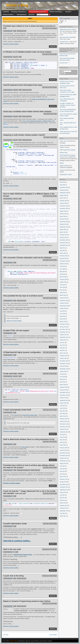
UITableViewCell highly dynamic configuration (22, 352)
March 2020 (63, 277)
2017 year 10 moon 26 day (50, 87)
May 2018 (62, 316)
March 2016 (63, 385)
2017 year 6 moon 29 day (50, 196)
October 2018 (63, 303)
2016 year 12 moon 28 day (50, 549)
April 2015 (62, 413)
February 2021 (64, 256)
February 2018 (64, 324)
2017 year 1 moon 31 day (50, 442)
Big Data (68, 12)
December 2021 (64, 240)
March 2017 (63, 353)
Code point (25, 447)
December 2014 (64, 424)
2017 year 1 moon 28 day (50, 468)
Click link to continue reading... (11, 44)
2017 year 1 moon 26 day (50, 493)
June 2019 (62, 287)
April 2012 (62, 500)
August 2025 (63, 195)
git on (16, 415)
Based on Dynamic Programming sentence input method (27, 601)
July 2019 (62, 285)
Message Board (22, 15)
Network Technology (56, 12)
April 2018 (62, 319)
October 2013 (63, 458)
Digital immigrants (64, 166)
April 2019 (62, 293)
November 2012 (64, 487)
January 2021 (63, 258)
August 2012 (63, 492)
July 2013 (62, 466)
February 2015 (64, 419)
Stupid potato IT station (66, 174)
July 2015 (62, 406)
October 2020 (63, 264)
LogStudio (6, 12)
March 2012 (63, 503)
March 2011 (63, 516)
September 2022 (64, 227)
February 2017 (64, 356)
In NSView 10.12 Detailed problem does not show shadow (27, 52)
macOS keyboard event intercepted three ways (23, 85)
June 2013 (62, 469)
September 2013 (64, 461)
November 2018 (64, 300)
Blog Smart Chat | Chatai (66, 37)
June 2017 (62, 345)
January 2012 (63, 508)
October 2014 (63, 429)
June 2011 (62, 513)
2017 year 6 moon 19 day (50, 260)
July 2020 (62, 266)
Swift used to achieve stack (30, 415)
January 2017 (63, 358)
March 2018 (63, 321)
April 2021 (62, 250)
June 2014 (62, 437)
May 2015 (62, 411)
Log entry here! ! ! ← (65, 63)
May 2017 (62, 348)
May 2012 (62, 498)
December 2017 (64, 329)
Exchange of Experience (18, 12)
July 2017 (62, 343)
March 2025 (63, 198)
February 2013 (64, 479)
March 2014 (63, 445)
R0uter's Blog (17, 5)
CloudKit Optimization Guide (15, 524)
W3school (62, 170)
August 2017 (63, 340)
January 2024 (63, 214)
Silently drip (63, 145)
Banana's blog (63, 152)
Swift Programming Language (67, 150)
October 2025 (63, 190)
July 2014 (62, 434)
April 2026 (62, 185)
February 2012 (64, 505)
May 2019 (62, 290)
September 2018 (64, 306)
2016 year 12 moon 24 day (50, 603)
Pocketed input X (64, 42)
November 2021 (64, 243)
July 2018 (62, 311)
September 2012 (64, 490)
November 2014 (64, 427)
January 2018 (63, 327)
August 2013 (63, 463)
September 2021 (64, 245)
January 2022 (63, 237)
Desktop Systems (8, 15)
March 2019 (63, 295)
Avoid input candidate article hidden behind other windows (27, 111)
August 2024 (63, 211)
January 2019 (63, 298)
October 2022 (63, 224)
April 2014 (62, 442)
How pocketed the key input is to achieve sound (23, 296)
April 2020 (62, 274)
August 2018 (63, 308)
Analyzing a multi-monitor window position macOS (24, 135)
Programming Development (38, 12)
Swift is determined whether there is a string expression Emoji (29, 439)
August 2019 (63, 282)
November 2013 (64, 455)
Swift (15, 31)
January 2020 (63, 279)
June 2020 (62, 269)
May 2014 (62, 440)
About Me (31, 15)
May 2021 (62, 248)
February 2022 (64, 235)
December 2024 (64, 206)
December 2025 (64, 187)
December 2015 (64, 392)
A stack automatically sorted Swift (17, 410)
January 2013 (63, 482)
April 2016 (62, 382)
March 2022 (63, 232)
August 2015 (63, 403)
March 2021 (63, 253)
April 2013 (62, 474)
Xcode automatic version (13, 374)
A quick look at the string (13, 576)
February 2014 (64, 448)
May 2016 (62, 379)
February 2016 (64, 387)
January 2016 (63, 390)
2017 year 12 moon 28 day (50, 28)
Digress (62, 163)
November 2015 (64, 395)
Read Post (53, 46)
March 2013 (63, 477)
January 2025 (63, 203)
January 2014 (63, 450)
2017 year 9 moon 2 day (50, 114)
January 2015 (63, 421)
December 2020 (64, 261)
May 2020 (62, 272)
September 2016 (64, 369)
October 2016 (63, 366)
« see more (5, 635)
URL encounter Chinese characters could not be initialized (27, 258)
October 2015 (63, 398)
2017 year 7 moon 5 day (50, 137)
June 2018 (62, 314)
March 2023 (63, 216)
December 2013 (64, 453)
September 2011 (64, 511)
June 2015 (62, 408)
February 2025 (64, 201)
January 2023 (63, 219)
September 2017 (64, 337)
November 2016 (64, 364)
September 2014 (64, 432)
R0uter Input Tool (22, 31)
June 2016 (62, 377)
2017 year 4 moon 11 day (50, 331)
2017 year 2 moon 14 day (50, 374)
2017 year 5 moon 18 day (50, 298)
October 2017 (63, 335)
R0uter (11, 31)
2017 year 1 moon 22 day (50, 524)
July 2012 (62, 495)
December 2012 (64, 484)
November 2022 (64, 222)
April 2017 (62, 350)
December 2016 (64, 361)
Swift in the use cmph (12, 549)
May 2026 (62, 182)
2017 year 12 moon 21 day (50, 54)
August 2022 (63, 229)
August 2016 (63, 371)
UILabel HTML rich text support (16, 330)
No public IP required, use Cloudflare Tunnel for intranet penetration (67, 105)
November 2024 (64, 208)
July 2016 (62, 374)
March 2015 (63, 416)
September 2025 (64, 193)
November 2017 (64, 332)
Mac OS (16, 57)
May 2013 (62, 471)
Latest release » (54, 635)
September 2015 (64, 400)
